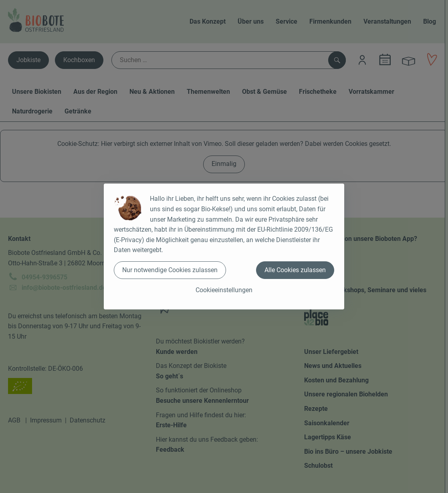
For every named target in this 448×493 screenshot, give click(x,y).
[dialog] (224, 246)
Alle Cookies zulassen (295, 270)
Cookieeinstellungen (224, 290)
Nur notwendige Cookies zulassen (170, 270)
